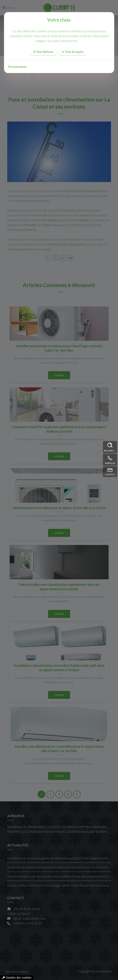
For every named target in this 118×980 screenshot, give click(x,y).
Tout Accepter (73, 52)
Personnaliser (17, 67)
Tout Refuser (43, 52)
